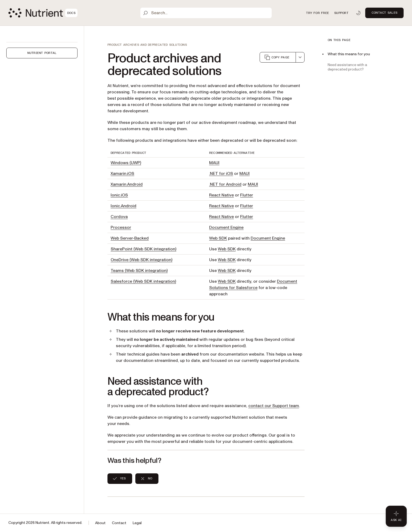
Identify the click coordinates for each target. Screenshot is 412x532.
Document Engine (226, 227)
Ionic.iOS (119, 195)
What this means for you (349, 54)
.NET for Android (225, 184)
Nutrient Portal (42, 53)
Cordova (119, 217)
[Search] (206, 13)
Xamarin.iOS (122, 174)
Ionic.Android (123, 206)
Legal (137, 523)
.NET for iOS (221, 174)
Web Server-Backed (130, 238)
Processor (121, 227)
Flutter (247, 195)
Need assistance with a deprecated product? (347, 67)
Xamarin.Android (127, 184)
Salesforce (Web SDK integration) (143, 281)
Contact (119, 523)
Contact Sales (384, 13)
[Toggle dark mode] (358, 13)
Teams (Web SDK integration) (139, 271)
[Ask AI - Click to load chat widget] (396, 516)
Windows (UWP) (126, 163)
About (100, 523)
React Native (222, 195)
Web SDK (218, 238)
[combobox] (300, 57)
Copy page (277, 57)
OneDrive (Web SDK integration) (141, 260)
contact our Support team (274, 406)
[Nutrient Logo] (43, 13)
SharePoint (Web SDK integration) (143, 249)
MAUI (214, 163)
